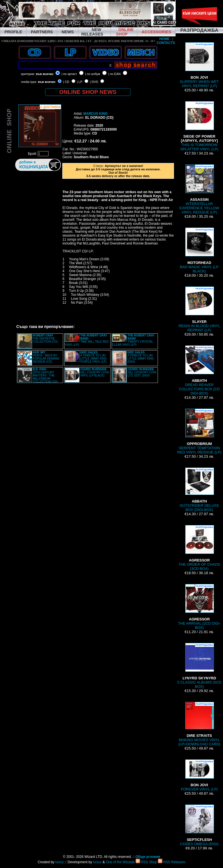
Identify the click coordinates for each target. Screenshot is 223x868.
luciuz (60, 862)
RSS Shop (146, 862)
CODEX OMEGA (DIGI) (199, 825)
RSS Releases (172, 862)
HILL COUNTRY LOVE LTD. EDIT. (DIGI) (142, 372)
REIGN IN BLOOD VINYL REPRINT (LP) (199, 309)
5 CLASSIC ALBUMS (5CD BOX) (199, 666)
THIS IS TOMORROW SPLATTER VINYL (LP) (199, 126)
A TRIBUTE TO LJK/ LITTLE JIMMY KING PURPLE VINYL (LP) (94, 357)
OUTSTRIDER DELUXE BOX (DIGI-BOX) (199, 490)
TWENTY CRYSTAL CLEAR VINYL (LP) (133, 340)
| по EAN (114, 74)
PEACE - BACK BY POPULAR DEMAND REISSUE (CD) (46, 357)
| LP (80, 82)
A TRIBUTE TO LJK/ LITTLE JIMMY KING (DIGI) (141, 357)
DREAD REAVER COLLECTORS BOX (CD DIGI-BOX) (199, 370)
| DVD (94, 82)
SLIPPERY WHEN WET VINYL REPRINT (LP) (199, 65)
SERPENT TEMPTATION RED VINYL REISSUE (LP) (199, 431)
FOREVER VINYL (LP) (199, 775)
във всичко (45, 74)
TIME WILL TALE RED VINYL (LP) (87, 340)
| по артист (69, 74)
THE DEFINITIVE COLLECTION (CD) (45, 339)
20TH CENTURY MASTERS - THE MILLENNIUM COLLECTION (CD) (45, 375)
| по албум (93, 74)
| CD (66, 82)
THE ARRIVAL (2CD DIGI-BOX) (199, 607)
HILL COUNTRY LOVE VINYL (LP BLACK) (95, 372)
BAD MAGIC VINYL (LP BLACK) (199, 250)
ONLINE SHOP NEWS (88, 92)
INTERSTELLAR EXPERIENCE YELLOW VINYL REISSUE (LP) (199, 189)
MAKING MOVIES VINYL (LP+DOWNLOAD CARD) (199, 724)
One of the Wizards (120, 862)
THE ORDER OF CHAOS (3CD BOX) (199, 548)
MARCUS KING (95, 114)
